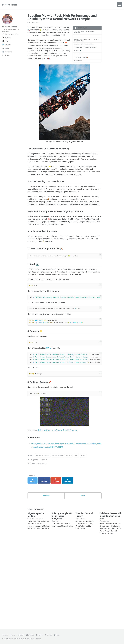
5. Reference (79, 71)
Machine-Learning (43, 537)
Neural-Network (58, 537)
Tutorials (44, 541)
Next (83, 576)
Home (13, 635)
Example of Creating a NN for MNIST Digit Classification (85, 44)
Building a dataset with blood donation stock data (111, 597)
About (43, 5)
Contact (54, 5)
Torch (83, 537)
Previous (46, 576)
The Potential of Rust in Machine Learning (87, 33)
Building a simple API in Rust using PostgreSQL (62, 597)
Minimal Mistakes (38, 639)
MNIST (53, 421)
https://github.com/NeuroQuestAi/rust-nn (60, 510)
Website (6, 40)
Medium (23, 635)
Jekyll (28, 639)
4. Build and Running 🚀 (83, 67)
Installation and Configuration (86, 49)
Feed (64, 635)
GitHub (6, 58)
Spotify (6, 51)
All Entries (31, 5)
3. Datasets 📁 (80, 63)
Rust (76, 537)
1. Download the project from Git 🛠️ (87, 54)
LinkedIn (6, 47)
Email (5, 44)
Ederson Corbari (10, 5)
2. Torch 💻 (79, 59)
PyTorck (69, 537)
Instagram (7, 55)
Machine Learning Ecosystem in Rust (86, 39)
